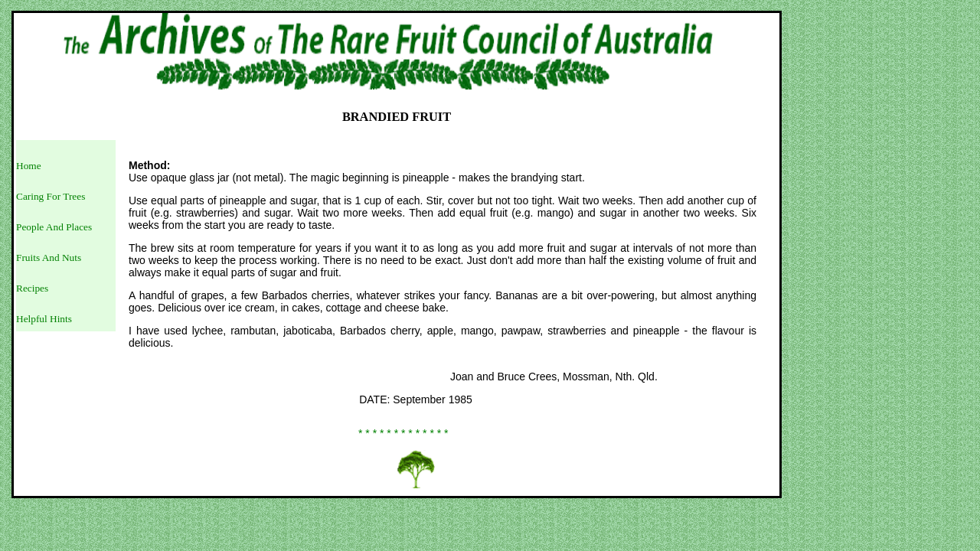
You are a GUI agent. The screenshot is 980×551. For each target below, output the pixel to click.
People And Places (54, 227)
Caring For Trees (51, 196)
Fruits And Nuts (49, 258)
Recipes (32, 288)
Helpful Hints (44, 319)
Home (29, 166)
